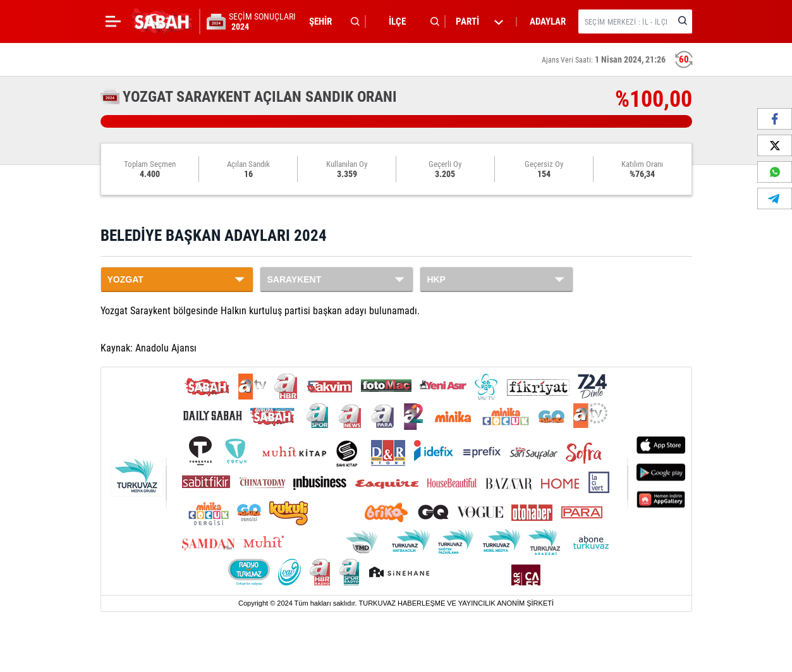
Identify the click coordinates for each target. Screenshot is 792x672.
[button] (331, 21)
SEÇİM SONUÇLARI (262, 21)
